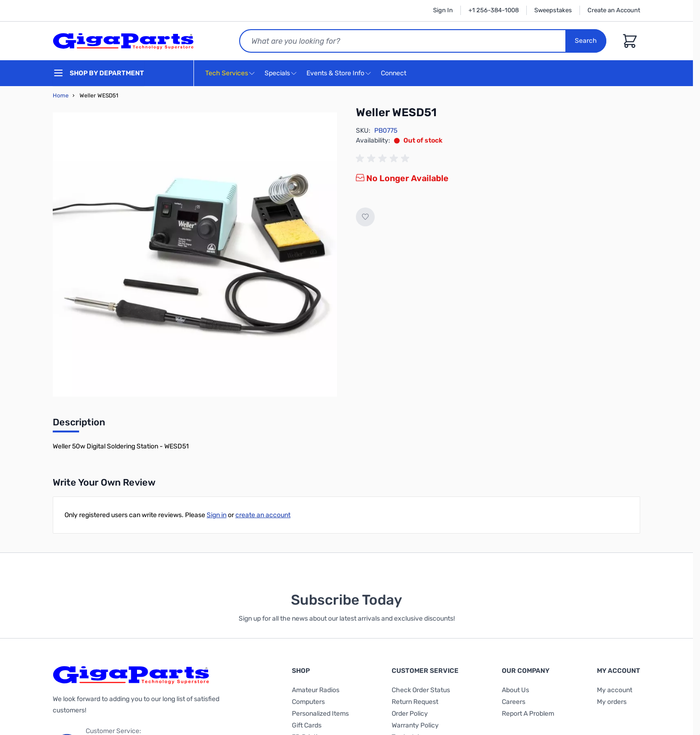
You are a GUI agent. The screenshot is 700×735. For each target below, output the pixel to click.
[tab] (79, 425)
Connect (395, 74)
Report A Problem (528, 714)
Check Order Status (421, 690)
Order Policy (410, 714)
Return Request (415, 702)
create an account (263, 515)
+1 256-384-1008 (494, 10)
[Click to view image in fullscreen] (195, 255)
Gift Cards (307, 725)
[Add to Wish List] (365, 217)
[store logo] (123, 41)
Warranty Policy (415, 725)
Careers (514, 702)
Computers (308, 702)
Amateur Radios (316, 690)
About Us (515, 690)
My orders (612, 702)
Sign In (443, 10)
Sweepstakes (553, 10)
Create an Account (614, 10)
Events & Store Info (335, 73)
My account (615, 690)
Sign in (217, 515)
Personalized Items (320, 714)
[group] (384, 159)
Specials (277, 73)
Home (61, 96)
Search (586, 41)
